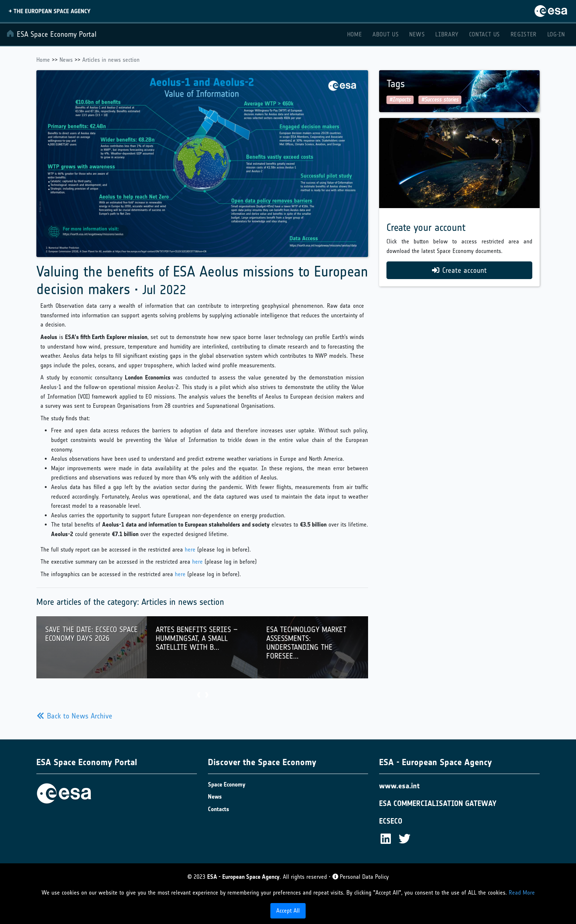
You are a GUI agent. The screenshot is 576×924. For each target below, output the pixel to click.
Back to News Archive (75, 716)
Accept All (288, 911)
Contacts (219, 809)
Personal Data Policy (361, 877)
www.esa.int (399, 786)
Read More (522, 893)
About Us (386, 34)
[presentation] (198, 695)
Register (524, 34)
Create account (459, 270)
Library (447, 34)
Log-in (556, 34)
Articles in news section (111, 60)
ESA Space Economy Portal (51, 34)
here (190, 550)
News (417, 34)
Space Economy (227, 784)
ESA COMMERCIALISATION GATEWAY (438, 803)
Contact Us (485, 34)
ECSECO (391, 821)
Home (355, 34)
